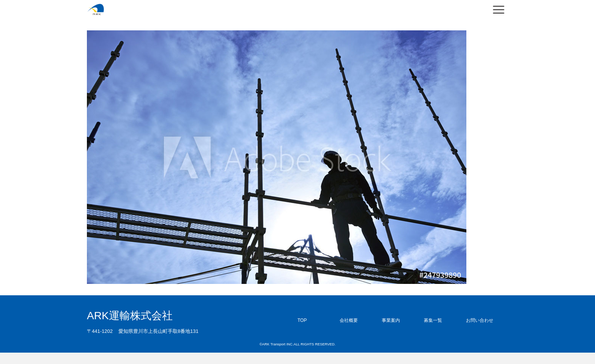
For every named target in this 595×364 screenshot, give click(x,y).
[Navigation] (499, 9)
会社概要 (349, 320)
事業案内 (391, 320)
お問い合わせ (480, 320)
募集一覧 (433, 320)
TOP (302, 320)
